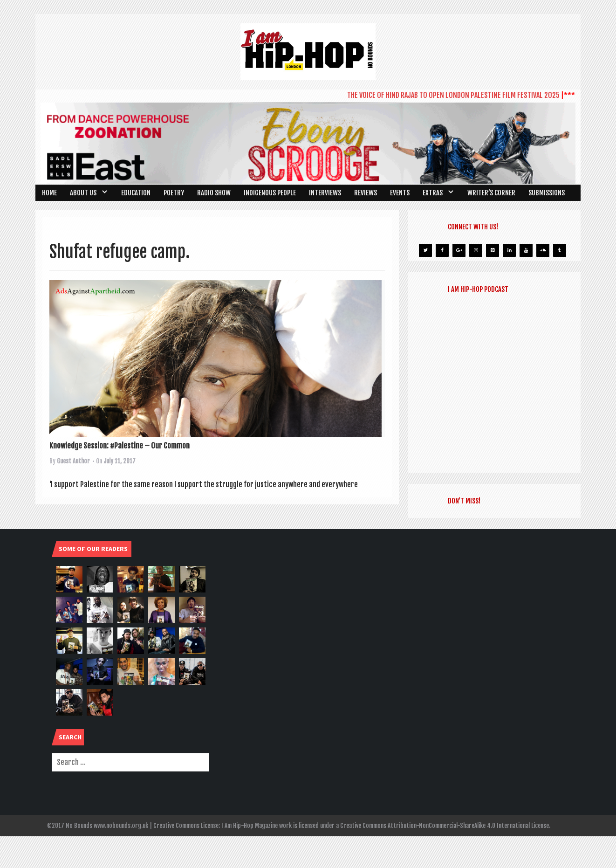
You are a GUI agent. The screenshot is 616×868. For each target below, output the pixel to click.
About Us (83, 193)
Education (136, 193)
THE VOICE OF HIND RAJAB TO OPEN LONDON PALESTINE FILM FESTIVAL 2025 (457, 95)
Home (49, 193)
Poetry (174, 193)
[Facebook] (442, 250)
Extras (433, 193)
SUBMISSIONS (547, 193)
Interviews (325, 193)
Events (400, 193)
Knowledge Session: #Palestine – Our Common (120, 446)
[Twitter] (425, 250)
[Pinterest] (493, 250)
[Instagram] (476, 250)
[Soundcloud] (543, 250)
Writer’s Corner (491, 193)
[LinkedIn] (509, 250)
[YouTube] (526, 250)
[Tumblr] (560, 250)
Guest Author (73, 461)
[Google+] (459, 250)
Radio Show (214, 193)
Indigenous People (270, 193)
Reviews (366, 193)
